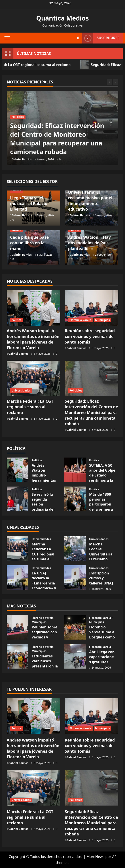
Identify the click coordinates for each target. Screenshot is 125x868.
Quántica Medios (62, 18)
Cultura (16, 190)
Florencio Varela (81, 320)
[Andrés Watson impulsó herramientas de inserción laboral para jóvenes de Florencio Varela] (34, 308)
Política (75, 230)
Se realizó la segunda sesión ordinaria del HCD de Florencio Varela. (43, 509)
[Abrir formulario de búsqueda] (78, 38)
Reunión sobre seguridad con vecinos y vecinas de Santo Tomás (90, 336)
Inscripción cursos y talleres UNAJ (101, 578)
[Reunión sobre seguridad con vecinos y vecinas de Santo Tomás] (92, 308)
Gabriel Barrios (22, 159)
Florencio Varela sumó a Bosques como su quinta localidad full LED (102, 640)
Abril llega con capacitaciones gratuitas (102, 657)
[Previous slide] (109, 82)
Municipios (102, 320)
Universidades (21, 390)
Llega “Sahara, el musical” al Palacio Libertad (29, 203)
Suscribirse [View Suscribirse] (101, 38)
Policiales (18, 117)
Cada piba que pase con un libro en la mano (29, 243)
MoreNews (95, 857)
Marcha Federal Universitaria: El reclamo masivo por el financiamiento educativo (90, 198)
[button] (7, 38)
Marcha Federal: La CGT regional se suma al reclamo (30, 407)
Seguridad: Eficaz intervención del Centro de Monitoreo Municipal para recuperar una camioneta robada (57, 139)
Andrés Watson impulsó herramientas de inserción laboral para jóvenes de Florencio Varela (33, 339)
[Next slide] (115, 82)
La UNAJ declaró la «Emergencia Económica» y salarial (44, 583)
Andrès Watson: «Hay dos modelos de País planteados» (90, 243)
